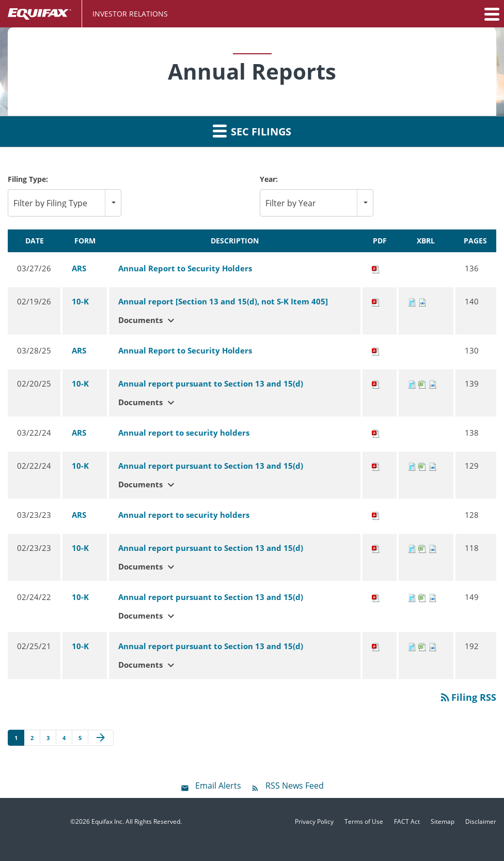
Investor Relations (130, 14)
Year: (269, 179)
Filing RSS (468, 697)
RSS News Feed (295, 786)
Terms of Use (364, 822)
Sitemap (443, 822)
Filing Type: (28, 179)
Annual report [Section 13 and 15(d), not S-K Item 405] (223, 301)
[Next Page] (101, 738)
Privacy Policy (314, 822)
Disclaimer (481, 822)
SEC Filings (252, 131)
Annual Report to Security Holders (185, 268)
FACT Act (407, 822)
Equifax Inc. (108, 821)
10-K (80, 301)
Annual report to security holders (184, 433)
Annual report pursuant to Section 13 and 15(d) (211, 383)
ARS (79, 268)
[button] (491, 14)
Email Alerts (218, 786)
